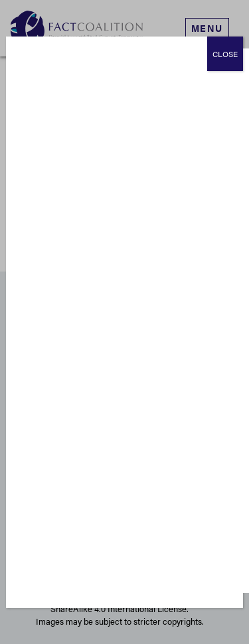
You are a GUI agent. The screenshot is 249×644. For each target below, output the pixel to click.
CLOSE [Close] (225, 54)
